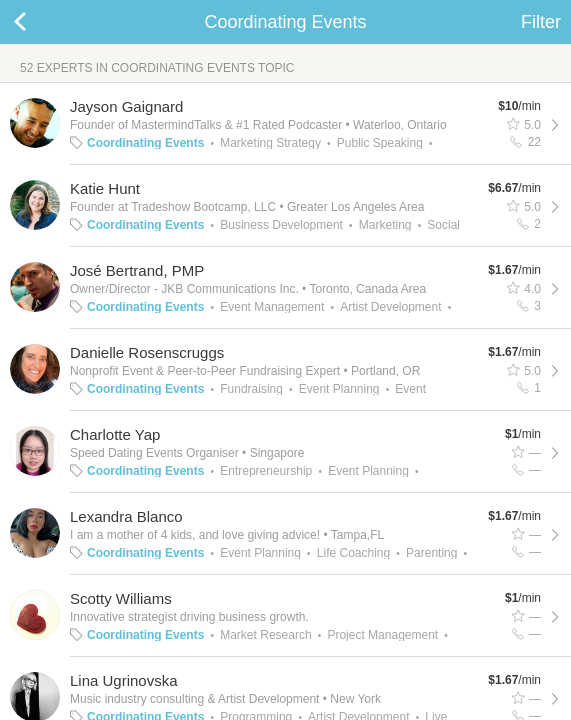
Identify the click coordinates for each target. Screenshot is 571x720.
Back (40, 22)
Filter (541, 22)
